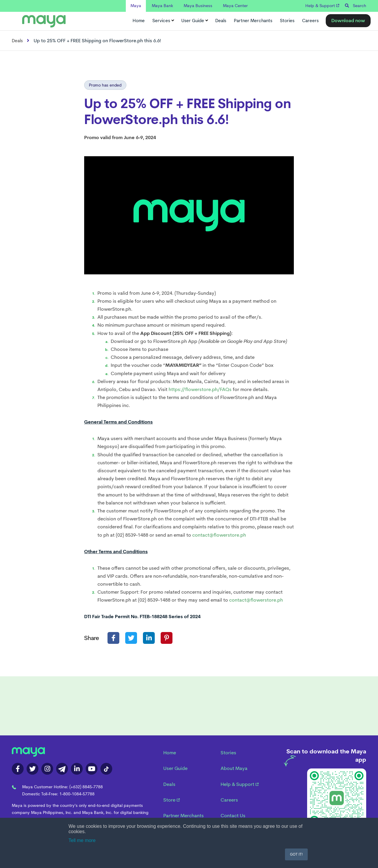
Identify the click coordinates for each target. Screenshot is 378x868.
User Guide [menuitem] (175, 768)
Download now (348, 21)
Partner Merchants (253, 21)
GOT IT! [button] (296, 854)
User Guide (194, 21)
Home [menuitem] (170, 753)
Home (139, 21)
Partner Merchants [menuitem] (184, 816)
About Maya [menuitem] (234, 768)
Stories (287, 21)
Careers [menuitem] (229, 800)
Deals (221, 21)
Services (163, 21)
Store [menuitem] (172, 800)
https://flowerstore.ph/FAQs (200, 389)
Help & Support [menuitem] (240, 784)
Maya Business (198, 6)
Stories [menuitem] (228, 753)
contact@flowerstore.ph (219, 535)
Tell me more (82, 840)
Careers (310, 21)
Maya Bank (162, 6)
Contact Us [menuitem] (233, 816)
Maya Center (235, 6)
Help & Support (322, 6)
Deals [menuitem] (169, 784)
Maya (136, 6)
